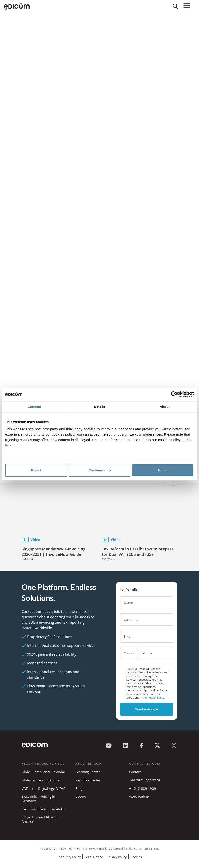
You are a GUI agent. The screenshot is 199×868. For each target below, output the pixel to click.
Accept (163, 470)
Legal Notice (94, 857)
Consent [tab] (34, 407)
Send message (147, 709)
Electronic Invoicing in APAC (43, 809)
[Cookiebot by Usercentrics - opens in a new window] (174, 394)
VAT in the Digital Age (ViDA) (43, 788)
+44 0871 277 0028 (145, 780)
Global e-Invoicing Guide (40, 780)
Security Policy (70, 857)
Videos (80, 797)
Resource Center (88, 780)
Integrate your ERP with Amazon (40, 819)
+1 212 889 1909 (143, 788)
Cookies (136, 857)
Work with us (139, 797)
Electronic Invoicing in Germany (38, 799)
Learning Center (88, 772)
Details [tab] (99, 407)
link (8, 445)
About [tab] (165, 407)
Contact (135, 772)
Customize (100, 470)
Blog (79, 788)
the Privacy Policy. (154, 698)
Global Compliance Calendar (43, 772)
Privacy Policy (117, 857)
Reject (36, 470)
